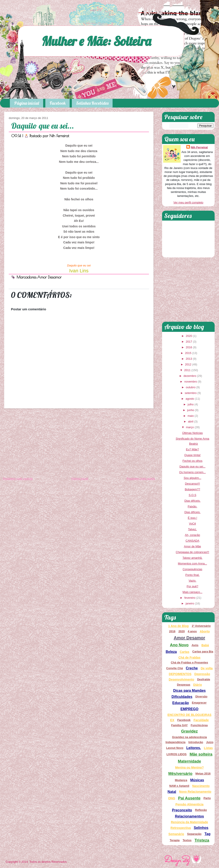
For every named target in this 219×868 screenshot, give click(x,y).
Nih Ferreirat (59, 136)
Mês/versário (180, 774)
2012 (188, 364)
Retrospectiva (181, 828)
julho (191, 404)
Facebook (57, 103)
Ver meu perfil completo (188, 202)
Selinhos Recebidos (92, 103)
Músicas (197, 780)
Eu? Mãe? (192, 449)
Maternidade (189, 761)
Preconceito (182, 810)
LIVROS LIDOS (177, 754)
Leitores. (194, 748)
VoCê (193, 524)
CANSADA (192, 541)
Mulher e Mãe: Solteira (96, 41)
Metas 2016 (203, 774)
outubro (191, 387)
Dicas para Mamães (190, 691)
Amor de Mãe (193, 546)
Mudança (181, 780)
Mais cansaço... (193, 592)
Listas (208, 748)
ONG (172, 798)
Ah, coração (192, 535)
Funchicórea (199, 725)
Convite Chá (175, 668)
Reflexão (201, 810)
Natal (172, 792)
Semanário (176, 834)
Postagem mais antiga (141, 479)
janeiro (190, 603)
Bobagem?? (193, 489)
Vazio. (192, 581)
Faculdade (201, 720)
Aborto (205, 631)
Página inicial (26, 103)
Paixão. (192, 506)
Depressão (202, 674)
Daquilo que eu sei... (43, 126)
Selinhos (201, 828)
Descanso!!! (192, 484)
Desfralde (204, 679)
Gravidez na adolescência (190, 737)
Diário (198, 685)
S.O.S (192, 495)
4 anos (192, 631)
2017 (189, 342)
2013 (189, 359)
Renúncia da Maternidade (189, 822)
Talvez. (193, 529)
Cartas (185, 652)
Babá (205, 645)
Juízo (210, 742)
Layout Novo (175, 748)
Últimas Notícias (193, 433)
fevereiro (190, 598)
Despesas (184, 685)
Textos (187, 840)
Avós (195, 645)
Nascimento (201, 786)
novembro (191, 382)
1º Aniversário (201, 626)
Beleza (171, 652)
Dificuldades (182, 697)
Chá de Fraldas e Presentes (189, 662)
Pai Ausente (189, 798)
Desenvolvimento (182, 679)
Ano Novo (179, 645)
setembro (191, 393)
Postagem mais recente (18, 479)
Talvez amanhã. (192, 558)
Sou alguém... (193, 478)
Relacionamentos (189, 816)
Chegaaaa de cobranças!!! (192, 552)
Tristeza (202, 840)
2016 (189, 347)
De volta (207, 668)
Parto (207, 798)
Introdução (196, 742)
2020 (189, 336)
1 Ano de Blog (178, 626)
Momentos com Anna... (192, 563)
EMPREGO (189, 709)
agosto (190, 399)
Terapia (175, 840)
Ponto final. (192, 575)
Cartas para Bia (203, 651)
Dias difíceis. (193, 501)
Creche (192, 668)
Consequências (193, 569)
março (190, 427)
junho (191, 410)
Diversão (201, 696)
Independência (176, 742)
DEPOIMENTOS (180, 674)
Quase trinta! (193, 455)
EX (172, 720)
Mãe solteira (201, 754)
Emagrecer (199, 703)
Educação (181, 703)
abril (191, 421)
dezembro (190, 376)
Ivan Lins (79, 271)
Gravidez (189, 731)
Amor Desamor (49, 277)
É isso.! (192, 518)
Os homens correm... (192, 472)
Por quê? (192, 586)
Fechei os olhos (192, 461)
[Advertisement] (79, 443)
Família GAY (179, 725)
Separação (194, 834)
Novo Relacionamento (195, 792)
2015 (188, 353)
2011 (187, 370)
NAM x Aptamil (179, 786)
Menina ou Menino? (190, 767)
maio (191, 416)
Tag (208, 834)
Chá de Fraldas (189, 658)
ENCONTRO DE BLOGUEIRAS (190, 715)
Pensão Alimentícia (189, 804)
